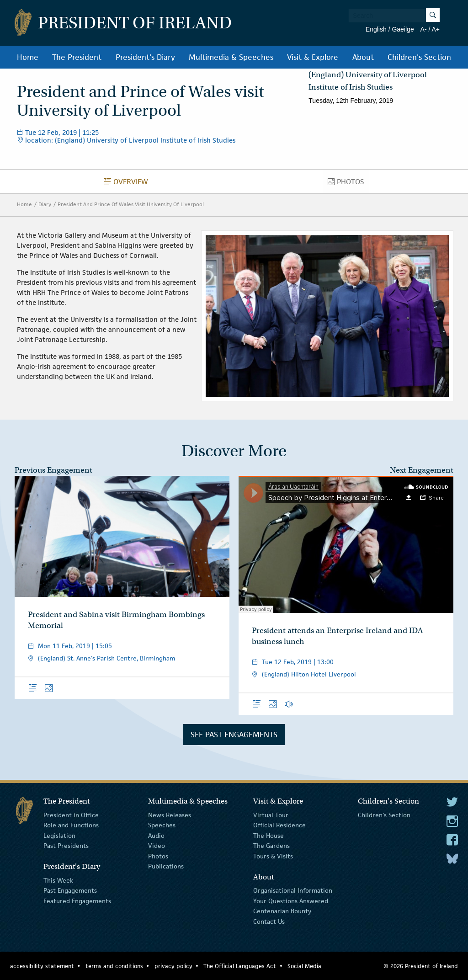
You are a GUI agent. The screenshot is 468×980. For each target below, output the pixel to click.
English (376, 29)
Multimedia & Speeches (231, 57)
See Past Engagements (234, 735)
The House (269, 836)
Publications (166, 866)
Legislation (59, 836)
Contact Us (269, 921)
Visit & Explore (313, 57)
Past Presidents (66, 846)
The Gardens (271, 846)
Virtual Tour (271, 815)
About (363, 57)
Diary (45, 204)
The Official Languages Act (240, 966)
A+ (436, 29)
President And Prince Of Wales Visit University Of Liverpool (131, 204)
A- (424, 29)
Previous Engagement (53, 470)
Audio (156, 836)
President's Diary (145, 57)
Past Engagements (70, 890)
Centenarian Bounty (282, 911)
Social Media (304, 966)
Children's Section (419, 57)
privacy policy (173, 966)
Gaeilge (403, 29)
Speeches (162, 825)
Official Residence (279, 825)
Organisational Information (293, 890)
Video (157, 846)
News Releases (170, 815)
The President (77, 57)
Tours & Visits (273, 856)
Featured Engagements (77, 901)
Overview (129, 184)
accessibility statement (42, 966)
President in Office (71, 815)
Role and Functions (71, 825)
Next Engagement (422, 470)
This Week (58, 880)
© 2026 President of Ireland (421, 966)
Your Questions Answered (291, 901)
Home (28, 57)
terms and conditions (114, 966)
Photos (348, 184)
